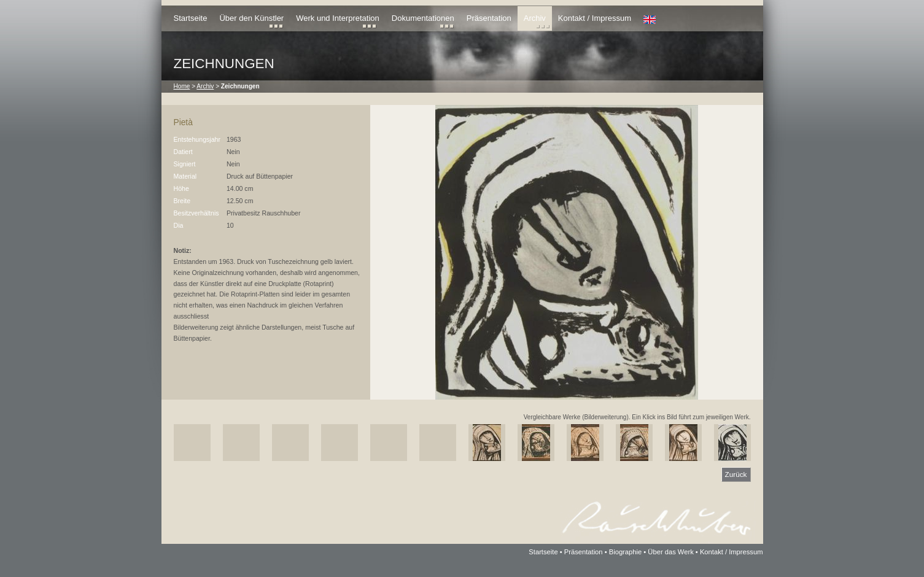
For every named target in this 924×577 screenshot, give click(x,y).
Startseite (191, 18)
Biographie (626, 552)
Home (182, 86)
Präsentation (489, 18)
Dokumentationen (423, 18)
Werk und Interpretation (338, 18)
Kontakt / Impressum (595, 18)
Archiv (535, 18)
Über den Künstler (251, 18)
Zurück (736, 474)
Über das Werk (670, 552)
